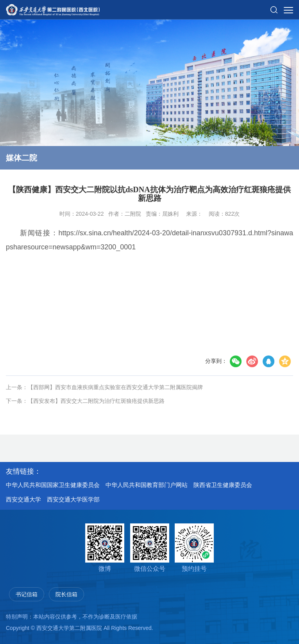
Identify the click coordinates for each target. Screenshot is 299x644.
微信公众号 (150, 548)
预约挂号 (194, 548)
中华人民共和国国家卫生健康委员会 (53, 485)
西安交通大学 (23, 499)
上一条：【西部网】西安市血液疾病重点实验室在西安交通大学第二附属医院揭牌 (104, 387)
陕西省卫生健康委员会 (223, 485)
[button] (274, 7)
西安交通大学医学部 (73, 499)
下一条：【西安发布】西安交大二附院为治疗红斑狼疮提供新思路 (85, 401)
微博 (105, 548)
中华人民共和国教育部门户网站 (147, 485)
